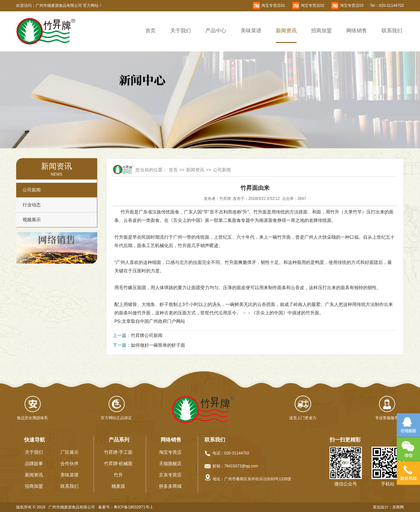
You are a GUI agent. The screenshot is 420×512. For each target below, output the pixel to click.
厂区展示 (69, 452)
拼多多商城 (170, 486)
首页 (151, 31)
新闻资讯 (286, 31)
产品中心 (216, 31)
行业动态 (32, 205)
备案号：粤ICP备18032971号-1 (125, 507)
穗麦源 (118, 486)
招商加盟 (321, 31)
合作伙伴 (69, 463)
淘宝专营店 (170, 452)
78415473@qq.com (241, 466)
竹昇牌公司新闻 (147, 335)
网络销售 (357, 31)
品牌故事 (34, 463)
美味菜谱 (251, 31)
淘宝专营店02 (313, 5)
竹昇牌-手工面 (118, 452)
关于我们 (181, 31)
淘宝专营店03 (352, 5)
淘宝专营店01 (273, 5)
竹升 (118, 475)
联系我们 (392, 31)
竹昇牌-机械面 (118, 463)
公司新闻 (32, 190)
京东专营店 (170, 475)
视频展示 (32, 220)
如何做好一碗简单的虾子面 (158, 345)
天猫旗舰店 (170, 463)
